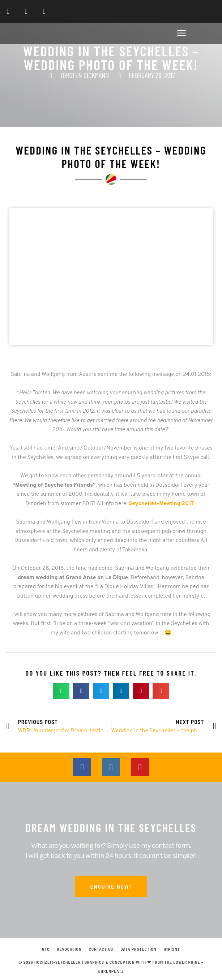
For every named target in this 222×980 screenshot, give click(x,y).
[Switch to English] (209, 11)
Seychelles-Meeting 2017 (161, 504)
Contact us (101, 949)
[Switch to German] (195, 11)
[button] (181, 34)
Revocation (69, 949)
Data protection (138, 949)
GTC (46, 949)
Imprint (172, 949)
